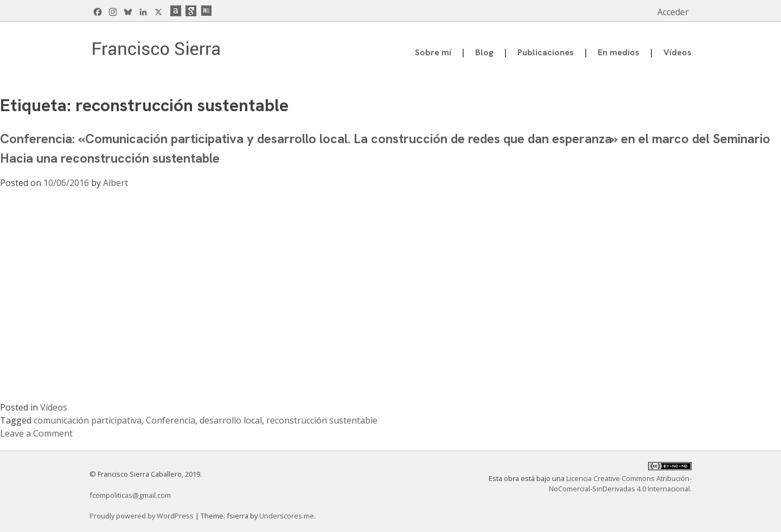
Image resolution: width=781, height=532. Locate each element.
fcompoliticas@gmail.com (130, 495)
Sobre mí (433, 52)
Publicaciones (546, 52)
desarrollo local (231, 420)
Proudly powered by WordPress (142, 516)
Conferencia (171, 420)
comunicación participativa (88, 420)
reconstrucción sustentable (322, 420)
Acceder (673, 12)
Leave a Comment (36, 433)
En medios (619, 52)
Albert (116, 183)
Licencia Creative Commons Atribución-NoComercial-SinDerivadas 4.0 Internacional (620, 483)
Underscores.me (287, 516)
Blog (484, 52)
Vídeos (677, 52)
